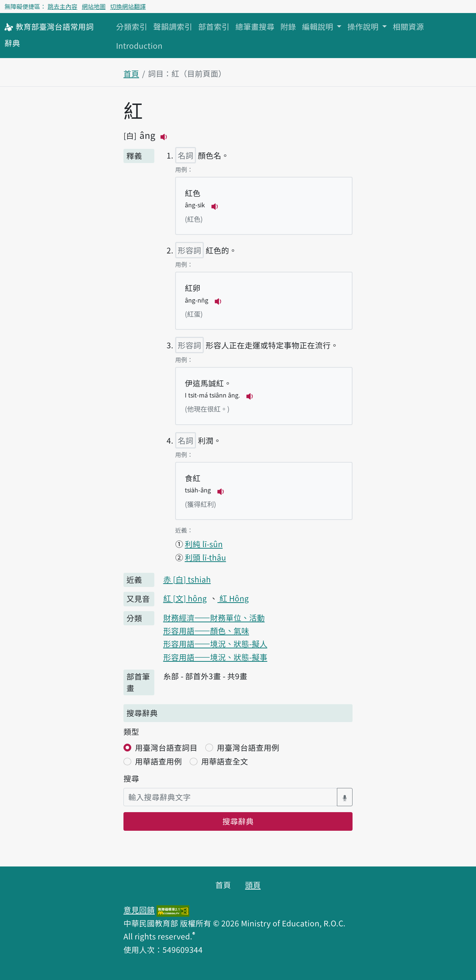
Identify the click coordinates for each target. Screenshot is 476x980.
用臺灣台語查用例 (248, 747)
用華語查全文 (225, 761)
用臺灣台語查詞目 (166, 747)
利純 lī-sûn (204, 544)
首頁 (131, 73)
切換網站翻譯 (128, 6)
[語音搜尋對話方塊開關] (345, 797)
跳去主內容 (62, 6)
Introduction (139, 45)
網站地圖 (94, 6)
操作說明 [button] (364, 26)
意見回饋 (139, 910)
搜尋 (131, 778)
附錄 (288, 26)
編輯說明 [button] (319, 26)
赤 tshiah (187, 579)
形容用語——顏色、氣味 (206, 631)
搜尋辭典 (238, 821)
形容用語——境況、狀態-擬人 (215, 644)
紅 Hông (233, 598)
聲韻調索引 (173, 26)
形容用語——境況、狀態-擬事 (215, 657)
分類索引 (132, 26)
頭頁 (253, 885)
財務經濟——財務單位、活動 (214, 617)
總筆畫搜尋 (255, 26)
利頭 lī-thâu (205, 557)
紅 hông (185, 598)
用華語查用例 (158, 761)
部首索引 (214, 26)
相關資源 (408, 26)
